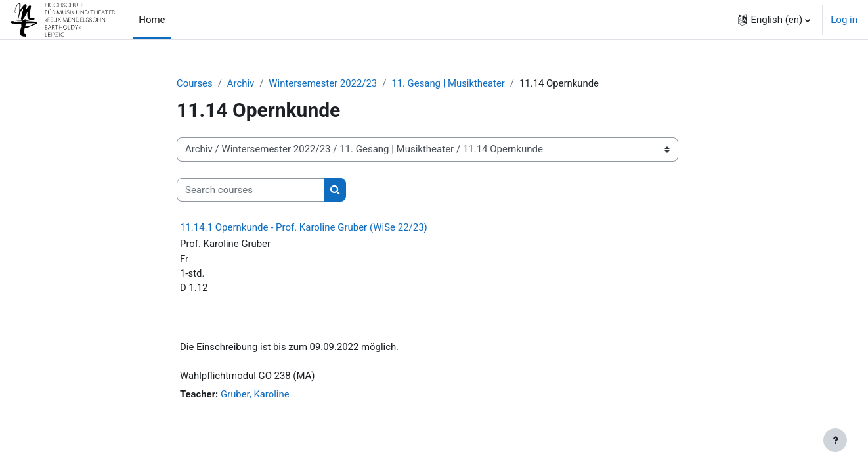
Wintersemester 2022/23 (324, 83)
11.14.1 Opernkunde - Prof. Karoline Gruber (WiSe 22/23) (304, 228)
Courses (195, 83)
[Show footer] (835, 440)
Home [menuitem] (152, 20)
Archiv (241, 83)
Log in (844, 20)
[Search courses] (250, 190)
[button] (774, 20)
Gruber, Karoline (256, 395)
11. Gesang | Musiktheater (450, 83)
